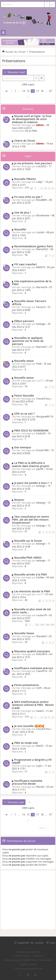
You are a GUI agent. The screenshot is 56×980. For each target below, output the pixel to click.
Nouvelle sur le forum (28, 541)
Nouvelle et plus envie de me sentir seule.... (31, 611)
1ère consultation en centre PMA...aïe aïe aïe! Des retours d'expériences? (30, 520)
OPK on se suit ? (24, 414)
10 (45, 188)
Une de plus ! (22, 212)
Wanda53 (41, 636)
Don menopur (23, 447)
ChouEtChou (43, 399)
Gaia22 (40, 711)
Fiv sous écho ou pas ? (28, 197)
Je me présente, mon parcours (33, 163)
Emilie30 (41, 433)
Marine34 (42, 287)
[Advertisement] (28, 900)
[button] (6, 91)
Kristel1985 (42, 450)
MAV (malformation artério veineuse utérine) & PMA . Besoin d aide (33, 705)
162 (37, 625)
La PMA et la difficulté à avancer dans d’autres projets (31, 464)
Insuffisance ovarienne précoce (34, 668)
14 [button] (23, 91)
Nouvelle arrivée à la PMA (30, 574)
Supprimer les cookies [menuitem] (31, 943)
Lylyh (39, 766)
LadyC (40, 182)
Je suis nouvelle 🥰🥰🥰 (29, 726)
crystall (40, 232)
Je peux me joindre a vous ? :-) (33, 483)
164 (47, 625)
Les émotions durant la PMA (32, 591)
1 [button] (15, 91)
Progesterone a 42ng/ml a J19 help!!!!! (32, 761)
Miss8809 (41, 200)
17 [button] (37, 91)
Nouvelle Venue (24, 633)
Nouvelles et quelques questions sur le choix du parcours (28, 341)
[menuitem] (21, 956)
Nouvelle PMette (25, 179)
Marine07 (42, 347)
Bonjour (19, 500)
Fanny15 (41, 307)
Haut (52, 943)
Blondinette (43, 215)
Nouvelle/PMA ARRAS (28, 558)
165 (52, 625)
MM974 (40, 267)
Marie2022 (42, 249)
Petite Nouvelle (24, 396)
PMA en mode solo (26, 743)
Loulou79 (41, 615)
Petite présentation (27, 685)
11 (49, 188)
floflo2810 (42, 654)
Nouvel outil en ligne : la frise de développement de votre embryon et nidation (32, 119)
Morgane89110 (45, 417)
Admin (40, 125)
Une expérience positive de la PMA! (32, 283)
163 (42, 625)
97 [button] (50, 91)
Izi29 (39, 688)
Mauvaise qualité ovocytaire (32, 651)
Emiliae (40, 577)
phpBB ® (35, 952)
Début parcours (24, 321)
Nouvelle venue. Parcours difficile (29, 303)
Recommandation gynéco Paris (34, 246)
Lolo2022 (41, 166)
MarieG (40, 787)
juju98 (40, 469)
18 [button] (42, 91)
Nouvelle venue (24, 361)
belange (41, 324)
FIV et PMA (31, 131)
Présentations (14, 61)
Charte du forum (25, 141)
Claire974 (41, 671)
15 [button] (28, 91)
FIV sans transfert (25, 264)
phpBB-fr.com (35, 969)
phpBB (25, 960)
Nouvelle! (20, 229)
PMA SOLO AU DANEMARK (31, 430)
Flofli (39, 364)
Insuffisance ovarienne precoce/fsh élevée (27, 782)
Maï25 (40, 746)
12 (53, 188)
